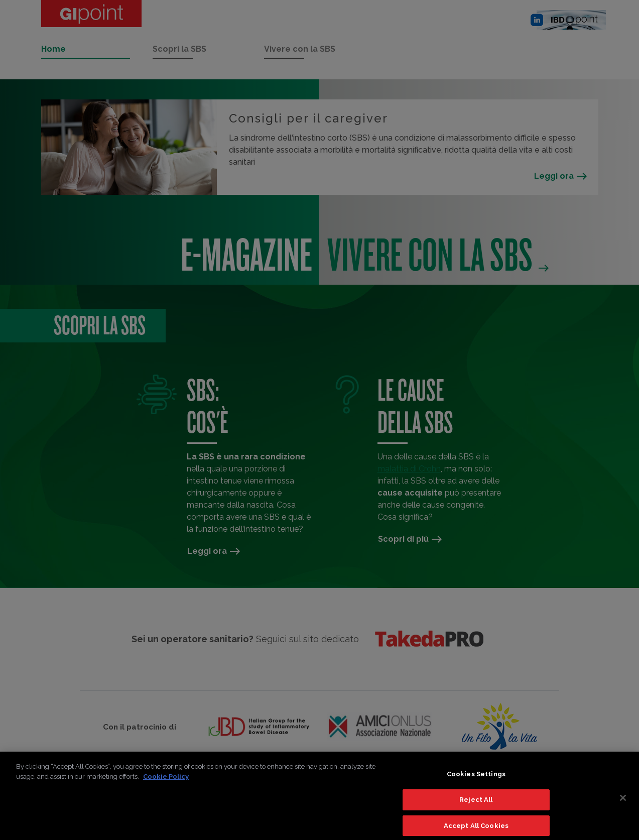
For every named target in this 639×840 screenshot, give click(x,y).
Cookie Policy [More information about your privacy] (166, 781)
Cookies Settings (476, 778)
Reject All (476, 804)
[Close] (623, 802)
